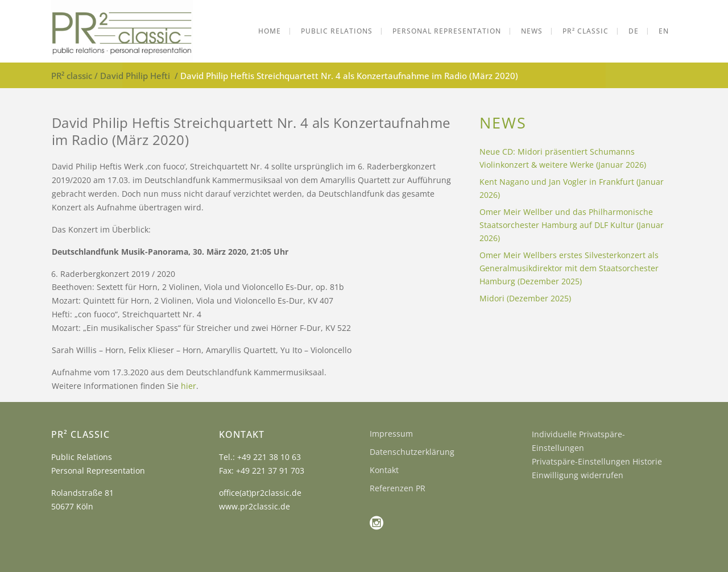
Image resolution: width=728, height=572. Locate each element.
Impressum (391, 434)
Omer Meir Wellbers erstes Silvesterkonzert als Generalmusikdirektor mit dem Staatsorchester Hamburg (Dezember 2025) (569, 268)
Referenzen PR (398, 488)
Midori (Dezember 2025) (525, 298)
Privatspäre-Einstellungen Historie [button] (597, 461)
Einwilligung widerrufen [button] (578, 475)
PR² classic (72, 76)
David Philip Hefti (135, 76)
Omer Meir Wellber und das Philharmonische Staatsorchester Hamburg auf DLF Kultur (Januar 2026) (572, 225)
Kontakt (384, 470)
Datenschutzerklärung (412, 452)
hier (189, 386)
